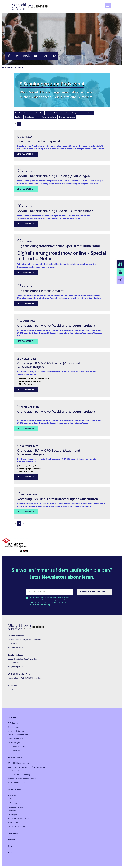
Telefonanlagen (14, 743)
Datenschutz (13, 690)
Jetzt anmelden (26, 154)
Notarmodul (13, 823)
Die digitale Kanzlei (16, 750)
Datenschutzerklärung (42, 605)
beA (30, 113)
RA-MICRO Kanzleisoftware (19, 763)
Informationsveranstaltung (46, 117)
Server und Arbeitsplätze (18, 735)
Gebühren (19, 117)
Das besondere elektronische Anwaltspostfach (27, 767)
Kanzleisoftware (15, 757)
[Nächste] (27, 124)
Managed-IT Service (16, 731)
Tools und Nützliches (16, 747)
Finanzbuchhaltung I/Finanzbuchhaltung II (61, 113)
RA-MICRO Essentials (17, 783)
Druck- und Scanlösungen (18, 739)
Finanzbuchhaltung (16, 807)
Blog (10, 846)
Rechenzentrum (14, 727)
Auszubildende (20, 113)
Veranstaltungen (15, 790)
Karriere (11, 840)
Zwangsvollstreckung (67, 117)
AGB (10, 694)
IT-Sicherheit (13, 723)
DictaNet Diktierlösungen (18, 771)
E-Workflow (39, 113)
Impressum (12, 686)
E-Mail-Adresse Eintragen (94, 592)
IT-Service (12, 717)
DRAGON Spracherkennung (19, 775)
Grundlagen (29, 117)
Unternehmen (14, 833)
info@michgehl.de (15, 648)
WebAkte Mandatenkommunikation (22, 779)
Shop (10, 853)
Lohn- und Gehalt (86, 113)
